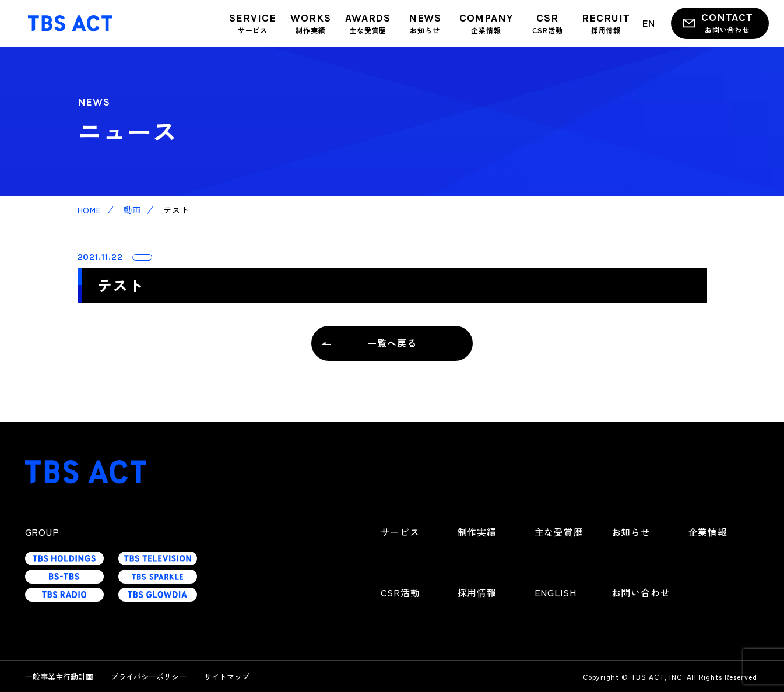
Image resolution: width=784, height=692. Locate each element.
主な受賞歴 (559, 532)
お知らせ (631, 532)
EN (649, 23)
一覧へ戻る (392, 343)
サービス (400, 532)
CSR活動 (401, 592)
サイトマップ (227, 677)
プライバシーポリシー (149, 677)
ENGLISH (556, 592)
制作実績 (477, 532)
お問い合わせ (641, 592)
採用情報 (477, 592)
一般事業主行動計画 (59, 677)
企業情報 (708, 532)
